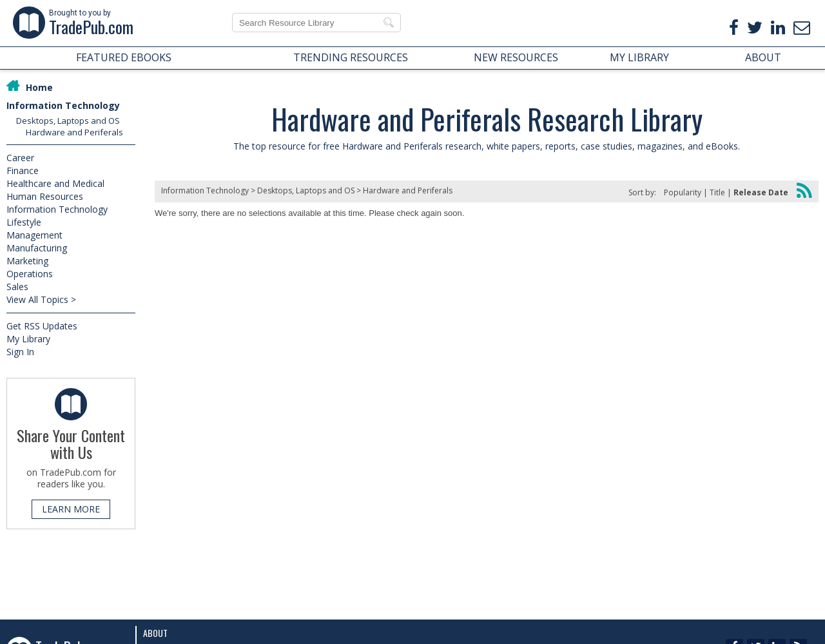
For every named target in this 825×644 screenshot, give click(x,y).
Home (39, 87)
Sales (17, 287)
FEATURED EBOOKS (124, 57)
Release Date (761, 192)
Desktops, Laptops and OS (68, 121)
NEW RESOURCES (516, 57)
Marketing (27, 261)
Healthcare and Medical (55, 183)
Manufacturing (37, 248)
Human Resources (45, 196)
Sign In (20, 352)
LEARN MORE (71, 509)
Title (717, 192)
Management (34, 235)
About (155, 633)
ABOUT (763, 57)
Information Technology (63, 105)
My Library (28, 339)
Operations (30, 274)
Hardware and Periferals (74, 132)
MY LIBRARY (639, 57)
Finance (23, 171)
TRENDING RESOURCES (351, 57)
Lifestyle (24, 222)
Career (20, 158)
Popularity (683, 192)
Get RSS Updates (42, 326)
